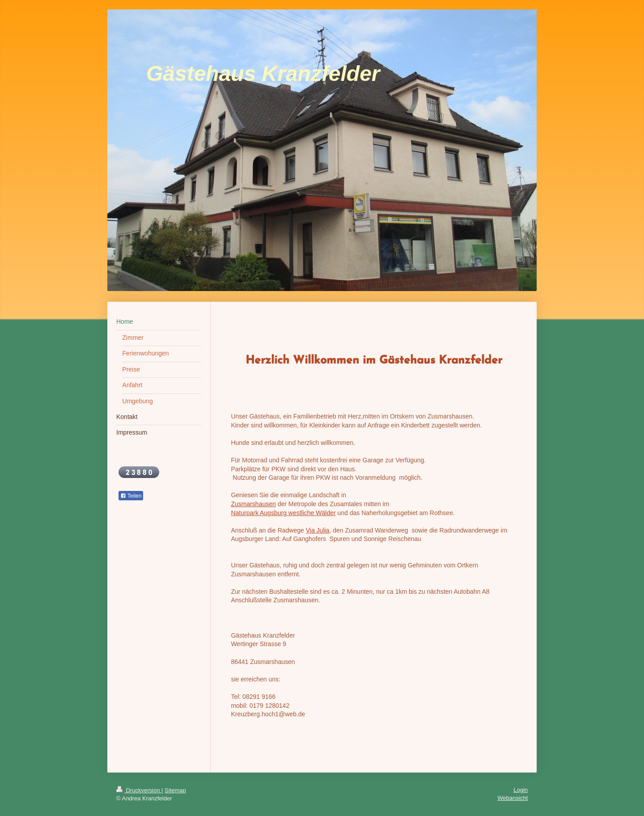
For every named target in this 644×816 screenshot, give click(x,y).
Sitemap (175, 790)
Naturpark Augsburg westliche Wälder (283, 513)
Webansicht (513, 798)
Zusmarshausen (253, 504)
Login (521, 790)
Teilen (131, 496)
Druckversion (139, 790)
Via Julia (318, 530)
